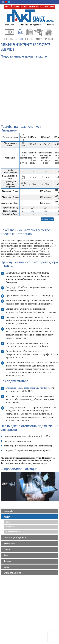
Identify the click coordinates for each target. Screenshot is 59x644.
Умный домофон (10, 544)
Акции (6, 555)
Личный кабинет (12, 7)
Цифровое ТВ (8, 511)
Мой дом (39, 39)
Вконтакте (3, 2)
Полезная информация (13, 531)
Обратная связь (47, 7)
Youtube (6, 2)
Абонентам (34, 7)
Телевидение (9, 39)
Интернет (7, 517)
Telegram (9, 2)
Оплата (6, 567)
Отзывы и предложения (12, 573)
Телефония (8, 549)
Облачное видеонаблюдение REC (15, 538)
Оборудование (10, 527)
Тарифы (8, 522)
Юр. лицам (8, 561)
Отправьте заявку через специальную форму (28, 388)
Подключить (47, 219)
